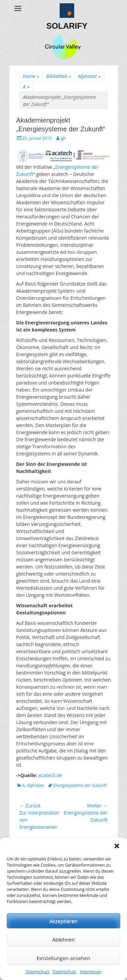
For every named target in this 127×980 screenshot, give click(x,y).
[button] (117, 846)
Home (31, 76)
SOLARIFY (67, 26)
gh (63, 138)
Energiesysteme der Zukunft (80, 785)
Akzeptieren (63, 921)
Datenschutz (38, 972)
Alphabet (90, 76)
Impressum (91, 972)
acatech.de (50, 775)
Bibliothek (59, 76)
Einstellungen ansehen (64, 958)
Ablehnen (63, 939)
